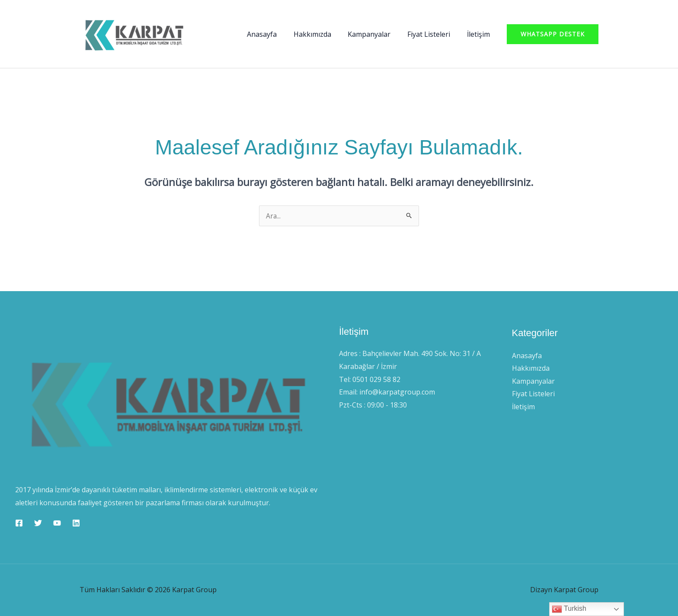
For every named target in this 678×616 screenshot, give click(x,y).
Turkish (569, 609)
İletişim (480, 34)
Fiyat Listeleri (433, 34)
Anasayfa (275, 34)
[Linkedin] (76, 523)
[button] (553, 34)
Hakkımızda (322, 34)
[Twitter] (38, 523)
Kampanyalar (376, 34)
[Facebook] (19, 523)
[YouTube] (57, 523)
